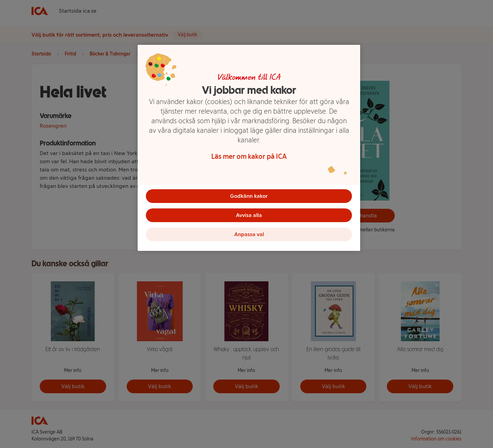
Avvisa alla (249, 215)
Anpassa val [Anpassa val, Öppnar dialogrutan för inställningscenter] (249, 234)
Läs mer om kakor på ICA (249, 156)
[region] (249, 148)
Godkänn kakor (249, 196)
